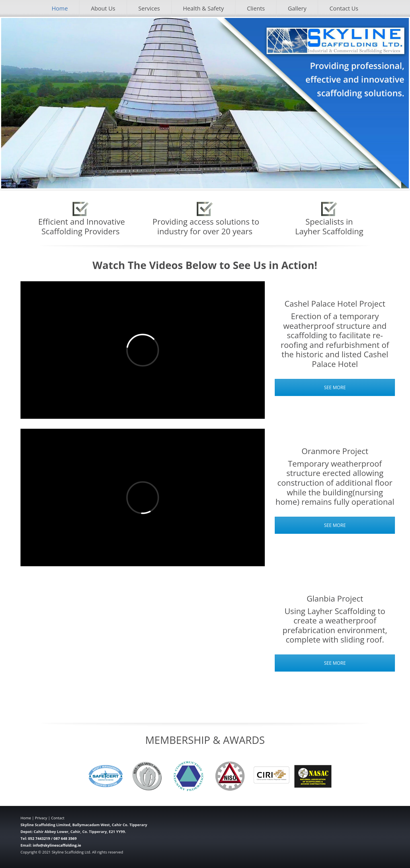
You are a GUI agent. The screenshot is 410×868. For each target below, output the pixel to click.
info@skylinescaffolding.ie (57, 845)
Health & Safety (204, 8)
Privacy (41, 818)
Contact (58, 818)
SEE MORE (335, 387)
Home (60, 8)
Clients (256, 8)
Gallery (297, 8)
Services (149, 8)
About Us (103, 8)
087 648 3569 (65, 838)
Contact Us (344, 8)
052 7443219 (39, 838)
